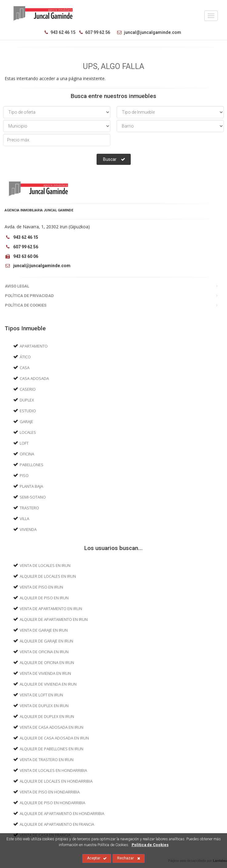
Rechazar (129, 858)
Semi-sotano (33, 497)
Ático (25, 357)
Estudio (28, 411)
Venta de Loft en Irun (41, 695)
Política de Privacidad (29, 296)
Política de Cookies (26, 305)
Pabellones (32, 465)
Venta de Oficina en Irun (44, 652)
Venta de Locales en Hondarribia (53, 770)
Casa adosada (34, 378)
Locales (28, 432)
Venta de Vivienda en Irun (45, 673)
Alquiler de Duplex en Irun (47, 716)
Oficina (27, 454)
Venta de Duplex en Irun (44, 706)
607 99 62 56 (95, 32)
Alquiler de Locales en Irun (48, 576)
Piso (24, 475)
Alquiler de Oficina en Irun (47, 662)
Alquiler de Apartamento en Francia (57, 824)
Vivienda (28, 529)
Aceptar (97, 858)
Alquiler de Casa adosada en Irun (54, 738)
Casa (25, 368)
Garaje (26, 422)
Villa (24, 519)
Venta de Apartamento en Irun (51, 609)
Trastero (29, 508)
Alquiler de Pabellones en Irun (52, 749)
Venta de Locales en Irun (45, 565)
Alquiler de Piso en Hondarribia (52, 803)
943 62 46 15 (60, 32)
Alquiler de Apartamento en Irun (54, 619)
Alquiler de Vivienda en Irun (48, 684)
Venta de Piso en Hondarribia (50, 792)
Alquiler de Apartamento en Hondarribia (62, 813)
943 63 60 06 (21, 256)
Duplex (27, 400)
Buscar (114, 159)
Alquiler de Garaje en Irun (46, 641)
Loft (24, 443)
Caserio (28, 389)
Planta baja (31, 486)
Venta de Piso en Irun (41, 587)
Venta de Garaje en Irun (44, 630)
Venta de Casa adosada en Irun (52, 727)
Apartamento (34, 346)
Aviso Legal (17, 286)
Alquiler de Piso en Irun (44, 598)
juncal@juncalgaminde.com (148, 32)
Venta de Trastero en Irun (47, 760)
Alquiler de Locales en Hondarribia (56, 781)
